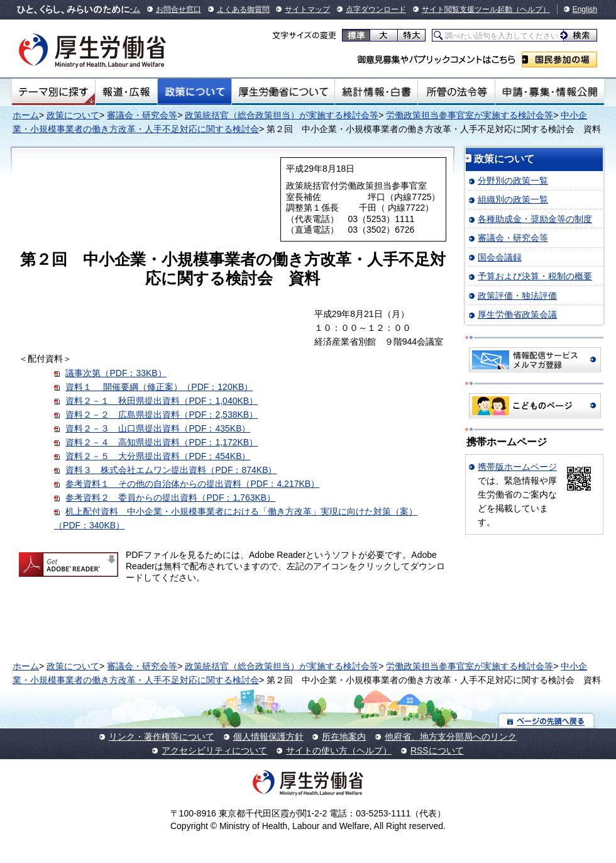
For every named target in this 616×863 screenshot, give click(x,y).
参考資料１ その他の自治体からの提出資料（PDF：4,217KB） (192, 484)
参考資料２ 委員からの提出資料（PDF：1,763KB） (170, 498)
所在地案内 (344, 737)
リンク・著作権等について (162, 737)
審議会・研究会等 (142, 115)
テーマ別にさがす (53, 92)
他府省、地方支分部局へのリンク (451, 737)
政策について (195, 92)
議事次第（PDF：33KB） (116, 373)
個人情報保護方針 (268, 737)
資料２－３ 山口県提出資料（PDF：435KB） (158, 428)
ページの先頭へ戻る (547, 721)
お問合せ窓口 (179, 9)
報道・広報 (126, 92)
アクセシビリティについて (214, 750)
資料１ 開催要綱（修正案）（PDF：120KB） (159, 387)
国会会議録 (500, 257)
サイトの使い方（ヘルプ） (339, 750)
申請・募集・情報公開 (550, 92)
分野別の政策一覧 (513, 181)
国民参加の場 (559, 59)
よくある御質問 (243, 9)
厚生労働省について (283, 92)
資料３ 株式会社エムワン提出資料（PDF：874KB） (171, 470)
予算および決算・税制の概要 (535, 276)
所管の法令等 (456, 92)
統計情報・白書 (376, 92)
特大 (411, 35)
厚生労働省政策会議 (517, 315)
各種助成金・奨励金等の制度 (535, 219)
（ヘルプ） (531, 9)
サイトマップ (307, 9)
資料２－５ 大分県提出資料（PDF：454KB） (158, 456)
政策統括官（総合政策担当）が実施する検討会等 (282, 115)
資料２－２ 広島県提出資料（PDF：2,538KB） (162, 415)
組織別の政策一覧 (513, 199)
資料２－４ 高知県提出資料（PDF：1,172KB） (162, 442)
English (585, 9)
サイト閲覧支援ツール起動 (467, 9)
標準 (356, 35)
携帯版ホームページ (517, 467)
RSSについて (437, 750)
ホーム (26, 115)
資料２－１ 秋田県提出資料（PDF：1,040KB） (162, 401)
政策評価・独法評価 (517, 296)
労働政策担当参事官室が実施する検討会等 (470, 115)
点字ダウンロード (376, 9)
